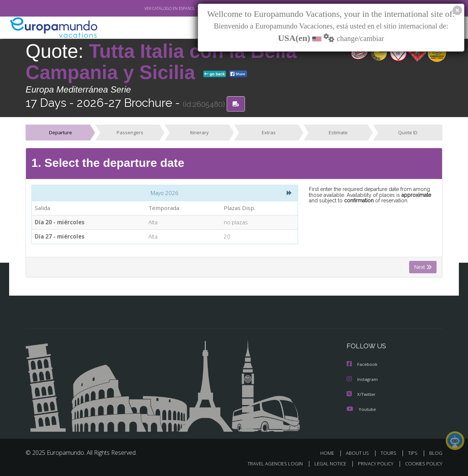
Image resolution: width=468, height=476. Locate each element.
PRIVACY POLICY (372, 464)
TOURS (390, 453)
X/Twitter (361, 395)
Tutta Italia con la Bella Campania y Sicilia (161, 62)
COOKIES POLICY (422, 464)
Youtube (361, 410)
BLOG (436, 453)
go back (215, 74)
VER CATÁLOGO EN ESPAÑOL (153, 8)
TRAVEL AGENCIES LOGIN (268, 464)
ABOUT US (359, 453)
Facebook (362, 366)
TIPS (414, 453)
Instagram (363, 380)
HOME (330, 453)
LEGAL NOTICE (325, 464)
